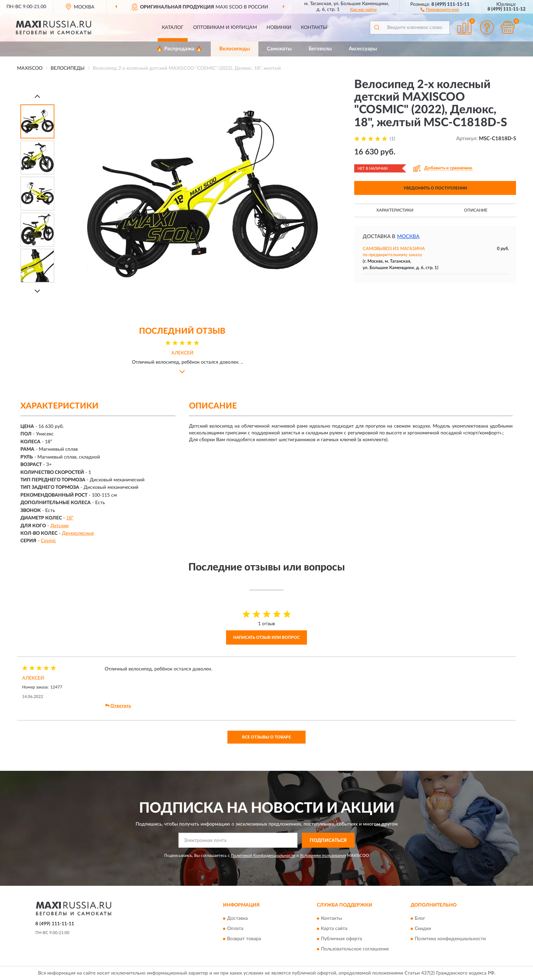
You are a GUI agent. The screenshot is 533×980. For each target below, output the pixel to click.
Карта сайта (334, 929)
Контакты (314, 28)
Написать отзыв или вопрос (266, 637)
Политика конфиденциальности (450, 939)
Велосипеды (235, 49)
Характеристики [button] (395, 210)
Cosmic (48, 541)
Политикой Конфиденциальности (263, 856)
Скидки (423, 929)
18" (70, 518)
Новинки (279, 28)
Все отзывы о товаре (266, 737)
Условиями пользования (323, 856)
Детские (59, 526)
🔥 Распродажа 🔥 (179, 49)
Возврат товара (244, 939)
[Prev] (37, 96)
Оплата (235, 929)
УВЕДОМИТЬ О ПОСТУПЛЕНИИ (435, 188)
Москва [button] (408, 237)
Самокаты (279, 49)
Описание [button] (476, 210)
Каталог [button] (173, 28)
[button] (440, 9)
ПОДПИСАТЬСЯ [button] (328, 841)
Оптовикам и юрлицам (225, 28)
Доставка (237, 918)
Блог (420, 918)
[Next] (37, 291)
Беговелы (320, 49)
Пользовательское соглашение (355, 949)
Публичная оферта (341, 939)
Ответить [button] (118, 706)
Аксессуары (363, 49)
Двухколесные (78, 533)
